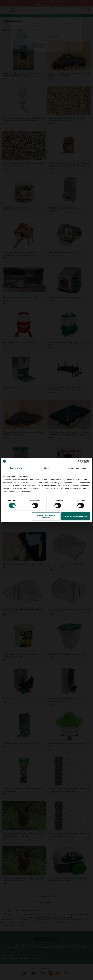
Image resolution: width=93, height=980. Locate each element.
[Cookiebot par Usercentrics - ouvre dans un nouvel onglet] (80, 461)
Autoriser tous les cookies (76, 516)
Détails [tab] (46, 468)
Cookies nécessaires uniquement (46, 516)
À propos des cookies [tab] (77, 468)
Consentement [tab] (16, 468)
